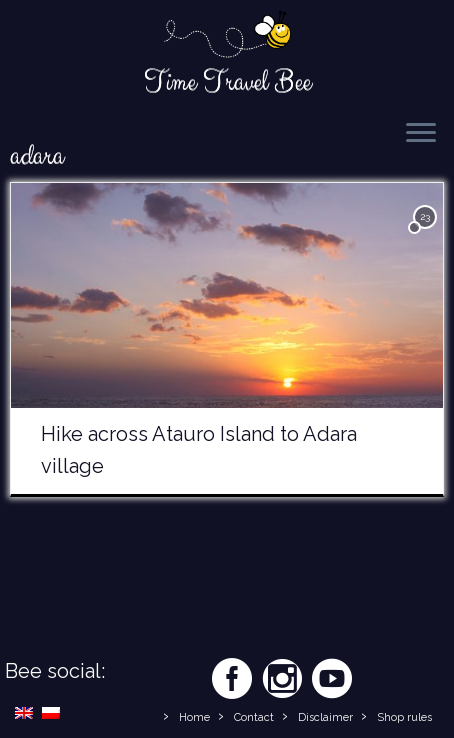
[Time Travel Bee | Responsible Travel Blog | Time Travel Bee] (227, 36)
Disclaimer (325, 717)
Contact (254, 717)
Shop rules (404, 717)
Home (194, 717)
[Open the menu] (421, 134)
